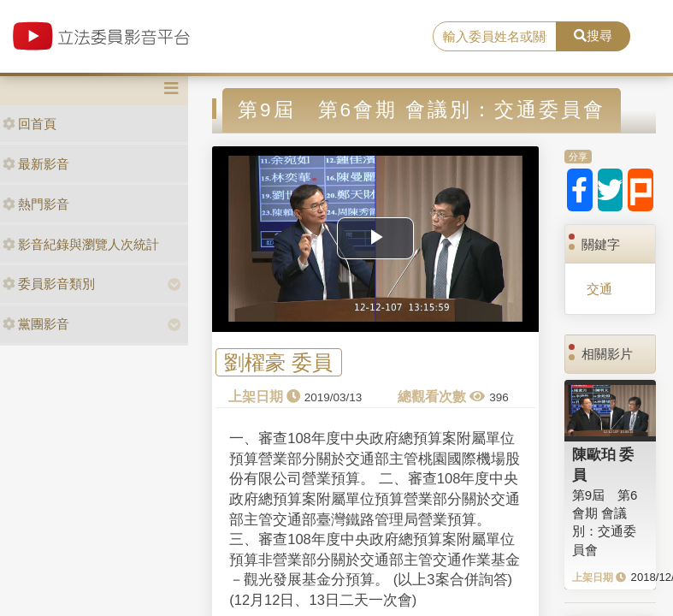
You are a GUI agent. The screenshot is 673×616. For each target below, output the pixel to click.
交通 (599, 289)
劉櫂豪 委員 (278, 362)
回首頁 (30, 124)
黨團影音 (36, 324)
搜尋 (593, 36)
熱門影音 (36, 204)
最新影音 (36, 164)
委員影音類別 (49, 284)
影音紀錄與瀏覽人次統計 (81, 244)
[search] (495, 37)
